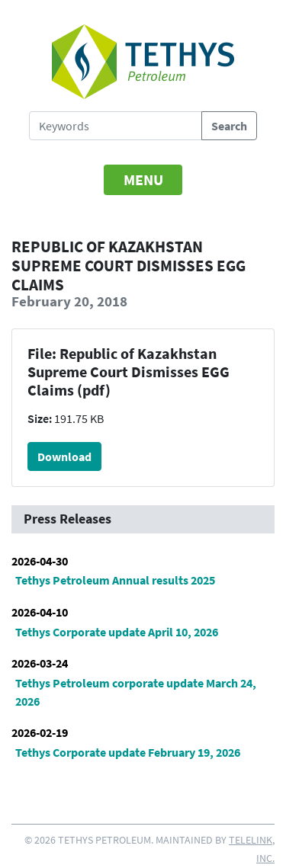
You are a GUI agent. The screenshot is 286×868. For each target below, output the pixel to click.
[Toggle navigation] (143, 180)
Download (64, 456)
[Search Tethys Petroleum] (116, 126)
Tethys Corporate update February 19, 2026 (128, 752)
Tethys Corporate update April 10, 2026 (117, 632)
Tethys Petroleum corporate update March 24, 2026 (136, 692)
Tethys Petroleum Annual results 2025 (115, 580)
